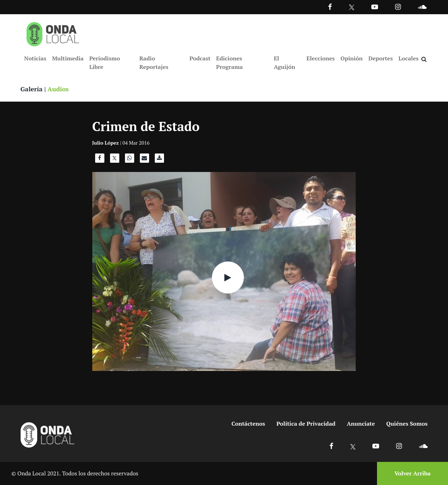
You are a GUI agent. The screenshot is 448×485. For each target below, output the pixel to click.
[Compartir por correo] (144, 160)
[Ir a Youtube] (375, 7)
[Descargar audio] (159, 160)
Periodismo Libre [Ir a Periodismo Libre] (104, 63)
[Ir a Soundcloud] (423, 446)
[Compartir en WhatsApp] (130, 160)
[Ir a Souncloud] (422, 7)
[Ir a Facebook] (331, 446)
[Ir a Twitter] (352, 7)
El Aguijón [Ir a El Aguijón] (284, 63)
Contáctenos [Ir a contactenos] (248, 424)
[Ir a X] (353, 446)
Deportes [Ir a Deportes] (381, 58)
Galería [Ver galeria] (32, 89)
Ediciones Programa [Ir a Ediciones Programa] (230, 63)
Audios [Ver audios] (58, 89)
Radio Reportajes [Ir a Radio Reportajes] (154, 63)
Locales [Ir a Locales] (408, 58)
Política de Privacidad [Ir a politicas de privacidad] (306, 424)
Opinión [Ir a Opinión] (352, 58)
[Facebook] (330, 7)
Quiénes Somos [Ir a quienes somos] (407, 424)
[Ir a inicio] (53, 33)
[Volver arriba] (410, 473)
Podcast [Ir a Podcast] (200, 58)
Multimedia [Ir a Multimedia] (68, 58)
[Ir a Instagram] (398, 7)
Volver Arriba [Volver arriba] (413, 473)
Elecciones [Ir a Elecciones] (321, 58)
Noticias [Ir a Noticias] (35, 58)
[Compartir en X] (115, 160)
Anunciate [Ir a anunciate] (361, 424)
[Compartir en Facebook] (100, 160)
